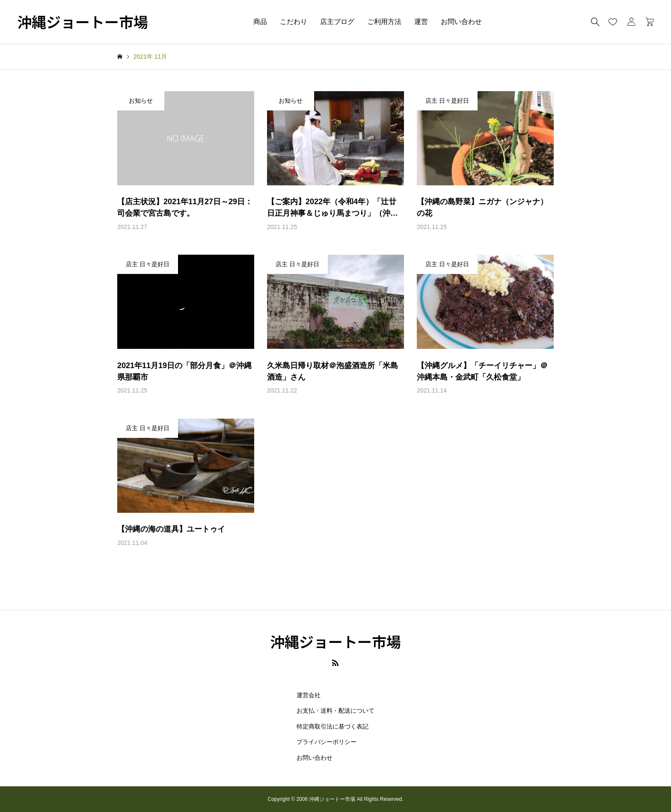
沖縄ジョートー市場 (83, 22)
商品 (260, 22)
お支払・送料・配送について (335, 711)
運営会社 (309, 695)
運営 (421, 22)
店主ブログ (337, 22)
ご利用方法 (384, 22)
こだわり (294, 22)
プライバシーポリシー (327, 742)
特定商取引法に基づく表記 (333, 726)
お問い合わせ (461, 22)
